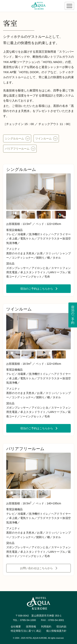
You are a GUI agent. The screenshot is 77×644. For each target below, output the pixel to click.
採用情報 (31, 627)
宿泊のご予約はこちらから (37, 289)
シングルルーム (14, 138)
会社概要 (16, 627)
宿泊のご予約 (73, 315)
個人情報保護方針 (56, 631)
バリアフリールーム (17, 149)
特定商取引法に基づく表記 (26, 631)
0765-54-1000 (28, 620)
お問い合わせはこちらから (36, 568)
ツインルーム (43, 138)
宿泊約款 (61, 627)
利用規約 (46, 627)
